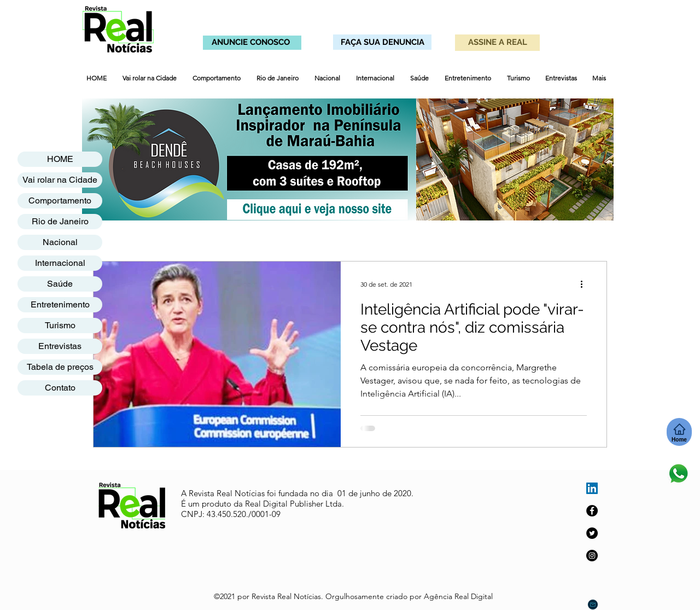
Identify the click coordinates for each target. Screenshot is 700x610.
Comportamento (60, 201)
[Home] (679, 432)
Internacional (60, 263)
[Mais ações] (585, 284)
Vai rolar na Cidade (60, 180)
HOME (60, 159)
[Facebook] (592, 511)
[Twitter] (592, 533)
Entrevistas (60, 346)
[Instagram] (592, 556)
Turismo (60, 325)
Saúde (60, 284)
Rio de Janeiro (60, 221)
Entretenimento (60, 304)
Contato (60, 388)
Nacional (60, 242)
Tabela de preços (60, 367)
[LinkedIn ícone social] (592, 488)
